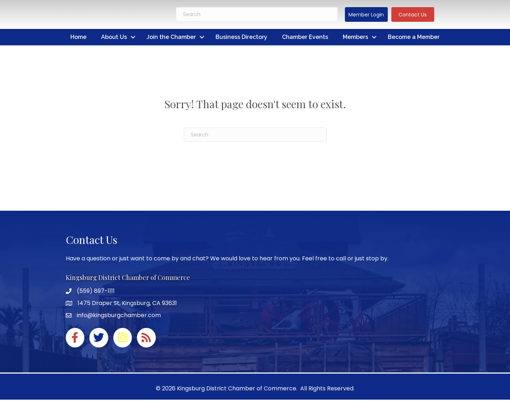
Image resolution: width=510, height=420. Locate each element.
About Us (114, 37)
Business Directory (241, 37)
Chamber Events (305, 37)
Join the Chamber (171, 37)
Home (78, 37)
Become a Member (414, 37)
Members (355, 37)
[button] (366, 14)
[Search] (257, 14)
